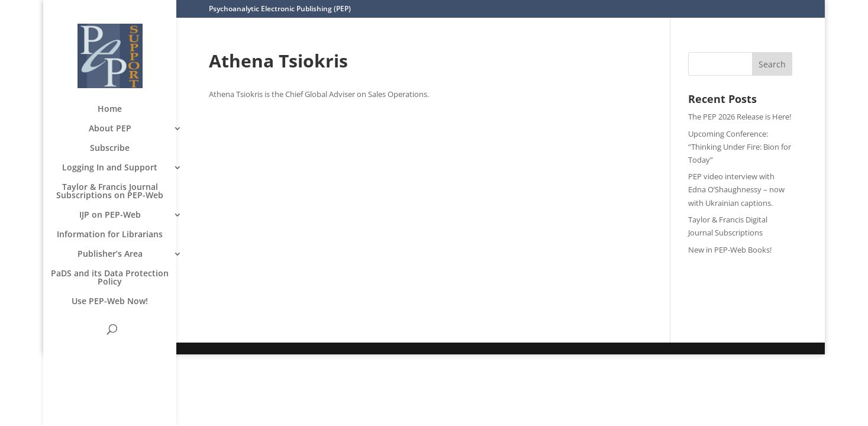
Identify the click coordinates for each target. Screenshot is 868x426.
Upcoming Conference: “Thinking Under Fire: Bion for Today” (740, 147)
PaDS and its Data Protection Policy (110, 278)
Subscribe (110, 149)
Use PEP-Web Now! (110, 302)
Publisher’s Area (110, 254)
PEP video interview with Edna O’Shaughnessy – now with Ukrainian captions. (736, 189)
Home (110, 109)
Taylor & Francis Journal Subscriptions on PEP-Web (110, 192)
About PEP (110, 129)
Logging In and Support (110, 168)
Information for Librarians (110, 235)
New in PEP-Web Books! (730, 250)
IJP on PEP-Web (110, 215)
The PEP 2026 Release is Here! (740, 117)
